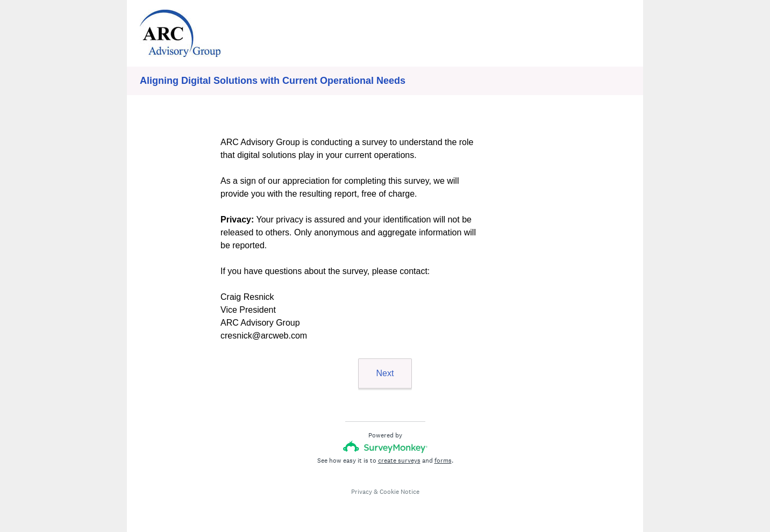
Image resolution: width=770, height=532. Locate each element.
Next (385, 373)
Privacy (362, 492)
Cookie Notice (400, 492)
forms (443, 461)
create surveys (399, 461)
